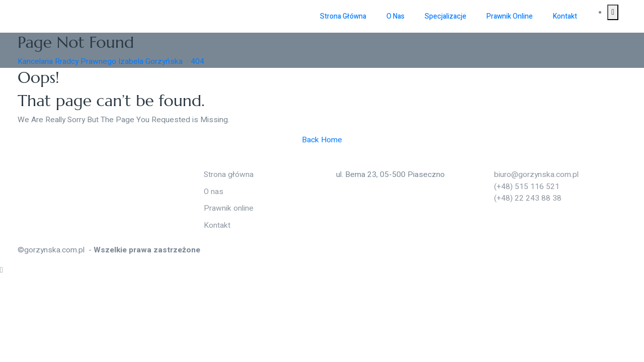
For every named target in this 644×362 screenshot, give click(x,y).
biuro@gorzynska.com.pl (532, 175)
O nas (395, 16)
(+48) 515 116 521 (522, 187)
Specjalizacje (446, 16)
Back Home (322, 140)
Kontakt (565, 16)
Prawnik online (510, 16)
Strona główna (343, 16)
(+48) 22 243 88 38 (524, 198)
